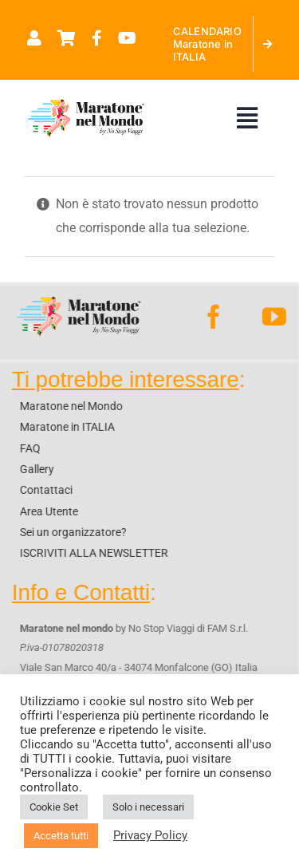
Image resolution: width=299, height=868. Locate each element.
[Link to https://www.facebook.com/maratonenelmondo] (97, 38)
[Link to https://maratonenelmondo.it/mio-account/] (34, 38)
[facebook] (213, 317)
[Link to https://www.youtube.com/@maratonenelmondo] (127, 38)
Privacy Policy (150, 835)
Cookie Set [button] (54, 807)
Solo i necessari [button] (148, 807)
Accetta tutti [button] (61, 836)
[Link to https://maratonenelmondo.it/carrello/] (67, 38)
